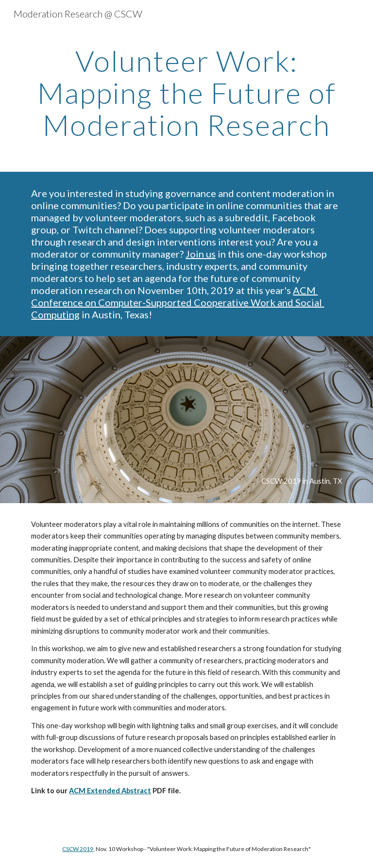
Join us (201, 254)
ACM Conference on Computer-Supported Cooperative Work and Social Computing (178, 302)
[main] (186, 93)
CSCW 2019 (78, 849)
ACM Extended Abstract (110, 791)
